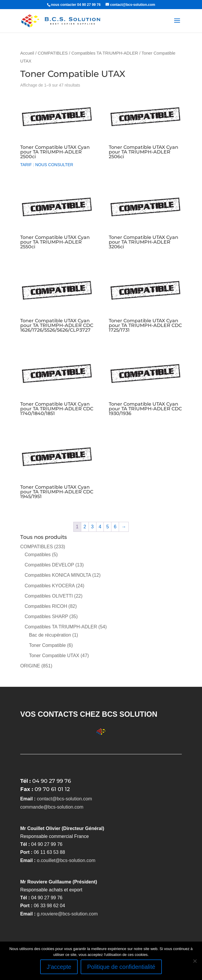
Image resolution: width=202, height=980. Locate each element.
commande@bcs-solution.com (52, 807)
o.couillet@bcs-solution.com (66, 860)
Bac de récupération (50, 635)
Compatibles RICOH (46, 606)
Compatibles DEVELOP (49, 565)
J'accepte (59, 967)
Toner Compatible (47, 645)
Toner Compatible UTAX (54, 656)
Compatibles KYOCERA (50, 586)
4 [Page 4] (100, 527)
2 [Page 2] (85, 527)
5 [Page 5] (107, 527)
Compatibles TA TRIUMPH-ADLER (105, 53)
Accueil (27, 53)
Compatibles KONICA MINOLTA (58, 575)
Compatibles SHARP (46, 616)
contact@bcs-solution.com (64, 799)
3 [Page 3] (92, 527)
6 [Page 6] (115, 527)
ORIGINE (30, 666)
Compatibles (38, 555)
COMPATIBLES (53, 53)
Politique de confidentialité (121, 967)
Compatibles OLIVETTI (49, 596)
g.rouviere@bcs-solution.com (67, 914)
